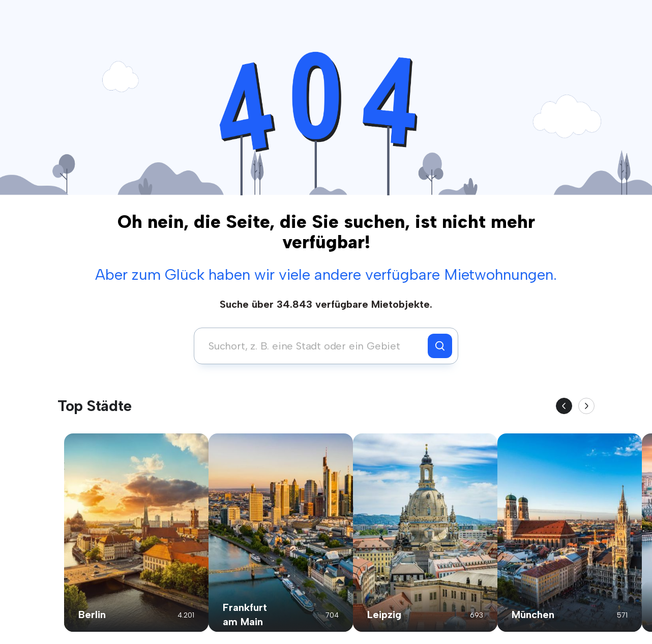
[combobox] (314, 346)
